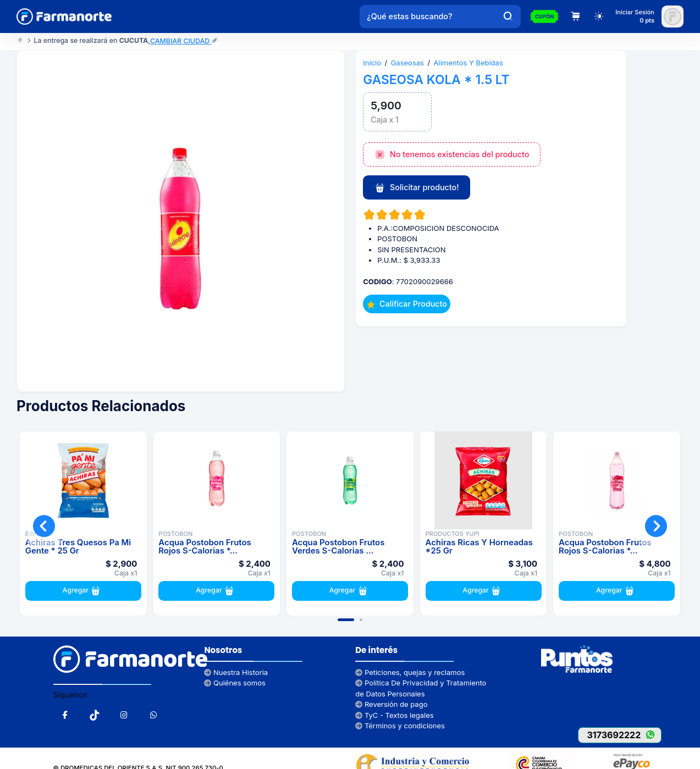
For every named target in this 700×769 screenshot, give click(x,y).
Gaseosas (407, 63)
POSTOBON (175, 534)
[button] (346, 620)
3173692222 (624, 735)
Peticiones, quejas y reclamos (410, 672)
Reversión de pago (391, 704)
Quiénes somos (235, 683)
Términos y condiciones (400, 726)
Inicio (372, 63)
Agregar (83, 591)
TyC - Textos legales (394, 715)
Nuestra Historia (236, 672)
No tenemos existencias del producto (452, 155)
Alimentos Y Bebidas (468, 63)
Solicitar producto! (417, 188)
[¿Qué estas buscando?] (428, 16)
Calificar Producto (407, 304)
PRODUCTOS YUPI (453, 534)
